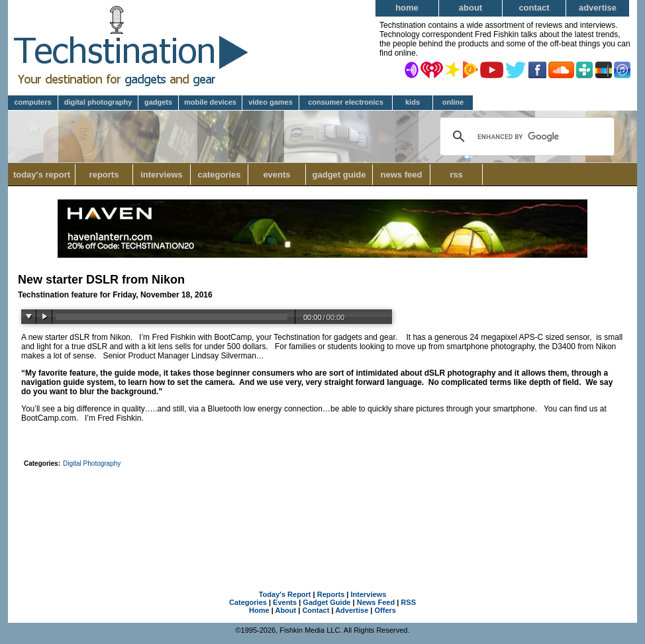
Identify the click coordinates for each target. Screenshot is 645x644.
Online (453, 102)
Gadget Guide (339, 175)
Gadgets (158, 102)
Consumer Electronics (346, 102)
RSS (456, 175)
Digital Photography (98, 102)
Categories (223, 175)
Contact (534, 8)
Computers (32, 102)
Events (276, 175)
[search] (525, 136)
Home (407, 8)
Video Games (271, 102)
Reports (104, 175)
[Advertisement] (322, 508)
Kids (413, 102)
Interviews (162, 175)
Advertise (598, 8)
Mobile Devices (210, 102)
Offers (385, 610)
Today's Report (42, 175)
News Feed (402, 175)
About (471, 8)
